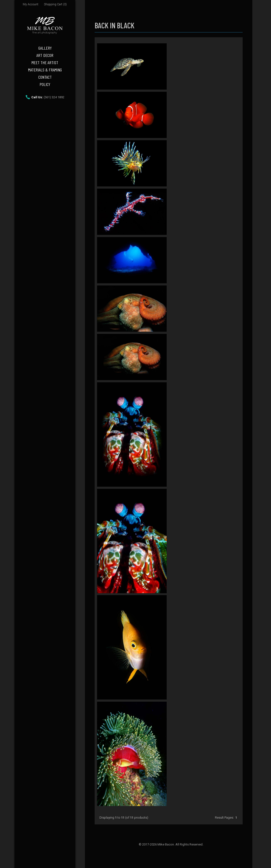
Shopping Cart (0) (55, 4)
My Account (31, 4)
